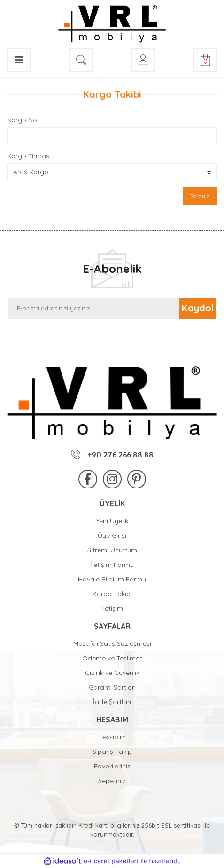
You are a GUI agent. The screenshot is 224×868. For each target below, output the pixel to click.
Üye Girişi (112, 535)
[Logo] (112, 24)
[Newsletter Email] (93, 308)
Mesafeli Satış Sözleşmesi (112, 643)
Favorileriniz (112, 766)
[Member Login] (143, 60)
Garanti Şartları (112, 687)
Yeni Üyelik (112, 521)
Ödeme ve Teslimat (112, 658)
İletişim (112, 608)
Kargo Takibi (112, 594)
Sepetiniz (112, 781)
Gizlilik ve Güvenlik (112, 673)
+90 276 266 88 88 (112, 455)
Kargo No (22, 120)
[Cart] (205, 60)
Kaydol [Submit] (198, 308)
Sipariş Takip (112, 752)
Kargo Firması (29, 156)
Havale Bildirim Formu (112, 579)
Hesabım (112, 737)
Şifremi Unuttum (112, 550)
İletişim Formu (112, 565)
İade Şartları (112, 702)
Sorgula (200, 196)
